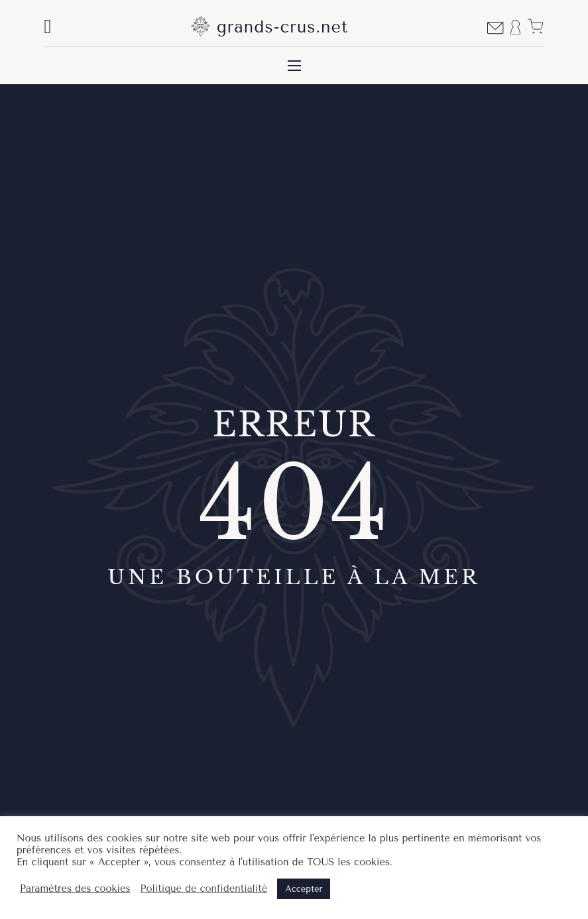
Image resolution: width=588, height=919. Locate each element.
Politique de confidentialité (204, 889)
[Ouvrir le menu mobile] (294, 66)
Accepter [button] (304, 889)
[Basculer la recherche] (48, 27)
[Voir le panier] (535, 27)
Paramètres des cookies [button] (75, 889)
